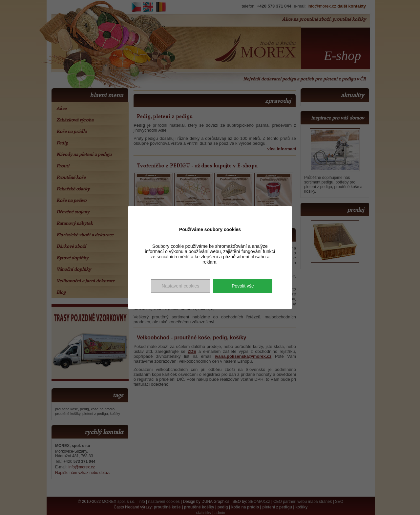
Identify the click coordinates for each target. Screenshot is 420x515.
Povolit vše (243, 286)
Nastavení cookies (180, 286)
